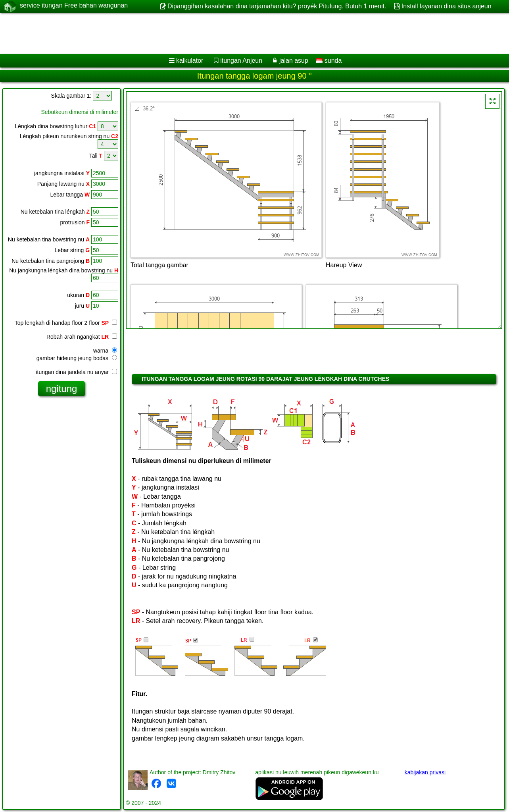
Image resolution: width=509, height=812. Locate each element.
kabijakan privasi (425, 772)
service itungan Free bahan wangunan (74, 6)
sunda (329, 61)
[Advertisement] (241, 33)
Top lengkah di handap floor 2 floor (62, 323)
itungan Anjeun (241, 61)
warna (105, 351)
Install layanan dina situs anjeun (447, 6)
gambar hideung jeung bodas (77, 358)
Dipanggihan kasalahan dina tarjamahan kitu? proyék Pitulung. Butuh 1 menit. (277, 6)
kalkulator (190, 61)
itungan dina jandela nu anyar (76, 372)
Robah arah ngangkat (82, 337)
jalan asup (294, 61)
